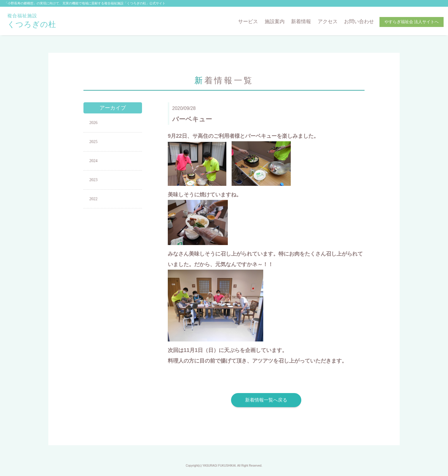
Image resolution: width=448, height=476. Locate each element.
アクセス (328, 22)
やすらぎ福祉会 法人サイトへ (412, 22)
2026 (93, 123)
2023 (93, 180)
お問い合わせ (359, 22)
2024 (93, 161)
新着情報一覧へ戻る (266, 400)
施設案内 (275, 22)
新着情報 (301, 22)
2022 (93, 199)
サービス (248, 22)
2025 (93, 142)
